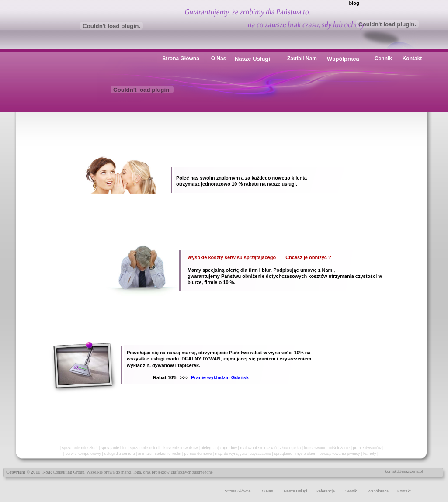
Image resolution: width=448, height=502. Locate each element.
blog (354, 3)
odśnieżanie (339, 448)
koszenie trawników (181, 448)
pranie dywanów (367, 448)
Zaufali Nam (302, 59)
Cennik (351, 491)
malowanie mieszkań (258, 448)
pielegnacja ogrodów (219, 448)
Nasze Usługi (295, 491)
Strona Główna (238, 491)
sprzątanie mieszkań (80, 448)
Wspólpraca (379, 491)
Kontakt (404, 491)
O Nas (267, 491)
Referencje (325, 491)
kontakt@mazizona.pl (404, 471)
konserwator (315, 448)
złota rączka (290, 448)
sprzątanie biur (114, 448)
